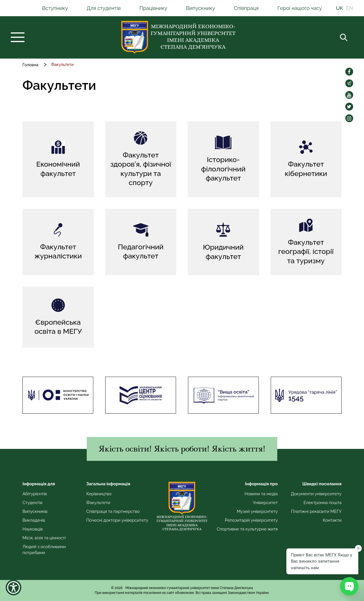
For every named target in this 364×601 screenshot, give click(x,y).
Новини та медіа (261, 494)
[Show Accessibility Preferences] (14, 587)
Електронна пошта (322, 503)
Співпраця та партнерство (113, 511)
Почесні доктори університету (117, 520)
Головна (30, 65)
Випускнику (200, 8)
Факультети (98, 503)
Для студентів (104, 8)
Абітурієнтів (35, 494)
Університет (265, 503)
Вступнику (55, 8)
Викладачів (34, 520)
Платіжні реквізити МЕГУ (316, 511)
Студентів (32, 503)
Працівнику (153, 8)
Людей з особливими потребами (44, 550)
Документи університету (316, 494)
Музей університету (257, 511)
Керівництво (99, 494)
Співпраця (246, 8)
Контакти (332, 520)
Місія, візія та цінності (44, 538)
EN (350, 8)
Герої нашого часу (300, 8)
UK (340, 8)
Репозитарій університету (251, 520)
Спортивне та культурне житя (247, 529)
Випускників (35, 511)
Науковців (33, 529)
